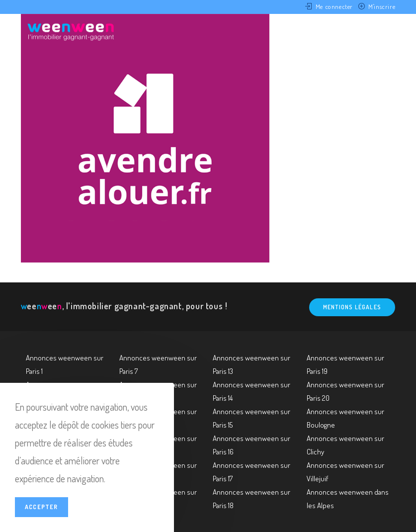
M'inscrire (382, 6)
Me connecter (334, 6)
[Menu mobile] (379, 31)
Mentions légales (352, 307)
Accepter (42, 507)
